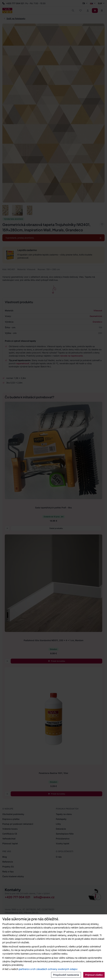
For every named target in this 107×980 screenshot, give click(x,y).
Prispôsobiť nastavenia (66, 975)
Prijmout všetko (94, 975)
